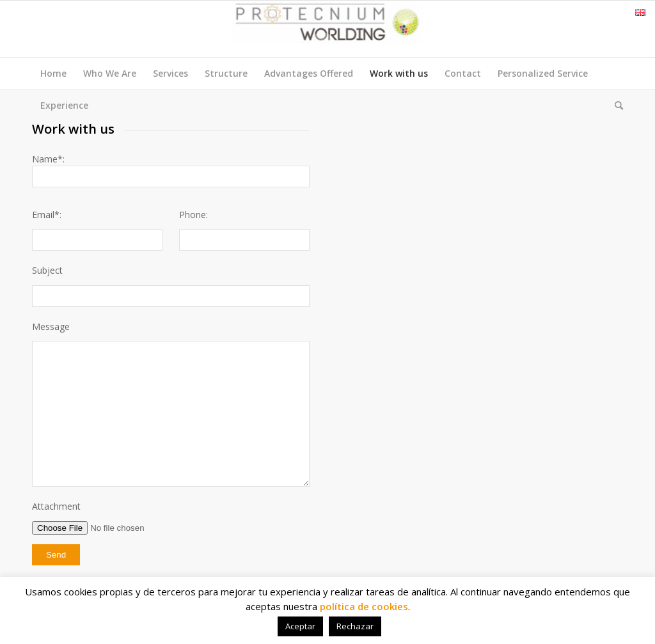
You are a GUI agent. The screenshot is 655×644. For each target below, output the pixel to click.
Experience (64, 105)
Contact (463, 73)
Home (53, 73)
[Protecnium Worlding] (327, 29)
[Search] (615, 106)
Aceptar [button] (300, 626)
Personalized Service (543, 73)
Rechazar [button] (355, 626)
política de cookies (364, 606)
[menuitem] (615, 106)
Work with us (399, 73)
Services (170, 73)
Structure (226, 73)
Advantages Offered (309, 73)
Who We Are (110, 73)
